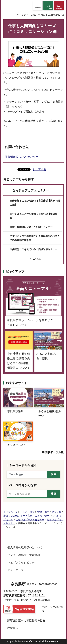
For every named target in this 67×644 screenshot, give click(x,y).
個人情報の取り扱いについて (25, 547)
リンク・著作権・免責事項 (24, 555)
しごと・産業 (27, 512)
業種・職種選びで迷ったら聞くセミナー (31, 227)
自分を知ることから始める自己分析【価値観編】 (34, 216)
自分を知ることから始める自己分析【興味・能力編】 (35, 203)
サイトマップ (16, 570)
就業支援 (57, 512)
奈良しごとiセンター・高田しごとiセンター (26, 516)
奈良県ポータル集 (53, 452)
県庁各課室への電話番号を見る (26, 620)
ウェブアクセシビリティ (22, 563)
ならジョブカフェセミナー (31, 190)
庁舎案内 (13, 628)
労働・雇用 (43, 512)
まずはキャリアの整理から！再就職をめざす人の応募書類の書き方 (35, 238)
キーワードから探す (23, 466)
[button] (38, 6)
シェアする (40, 169)
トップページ (11, 512)
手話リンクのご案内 (53, 609)
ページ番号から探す (23, 485)
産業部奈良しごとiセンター (23, 157)
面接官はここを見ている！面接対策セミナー (34, 249)
